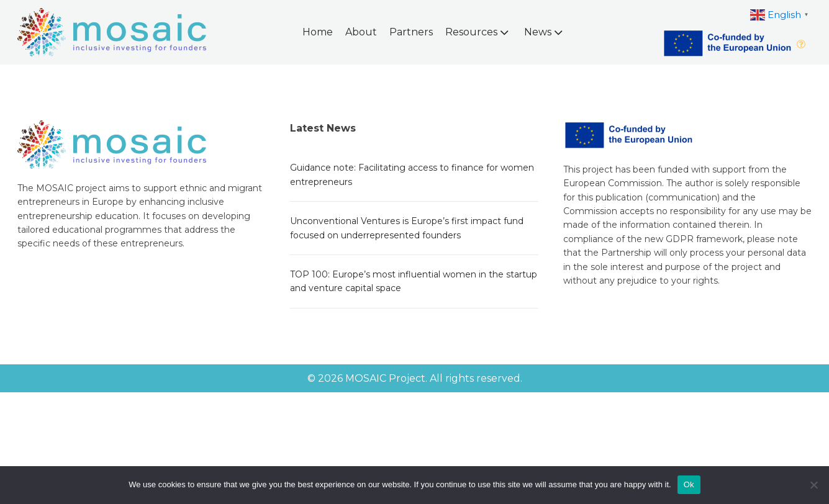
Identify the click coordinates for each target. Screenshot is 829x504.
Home (318, 32)
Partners (411, 32)
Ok (689, 484)
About (361, 32)
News (545, 32)
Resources (478, 32)
